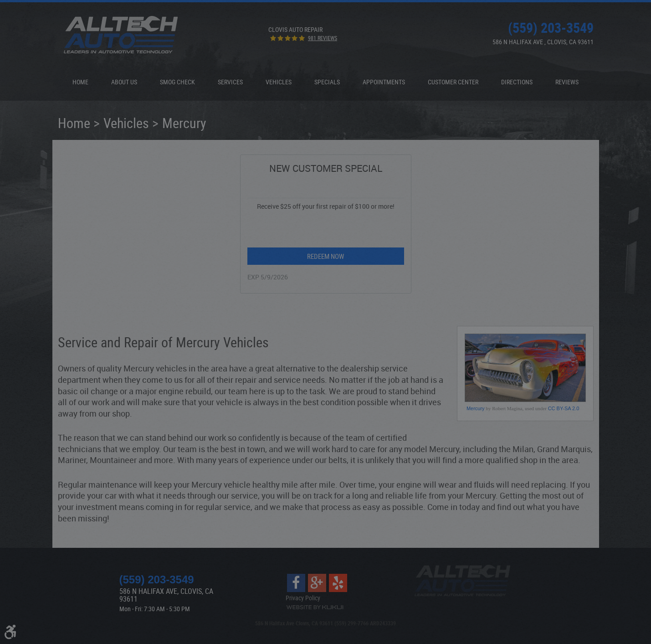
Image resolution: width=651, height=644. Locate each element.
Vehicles (279, 82)
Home (80, 82)
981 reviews (323, 38)
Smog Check (177, 82)
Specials (327, 82)
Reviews (567, 82)
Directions (517, 82)
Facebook (296, 583)
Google (317, 583)
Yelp (338, 583)
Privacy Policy (303, 598)
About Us (124, 82)
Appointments (384, 82)
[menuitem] (80, 82)
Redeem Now (325, 256)
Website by (315, 607)
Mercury (184, 123)
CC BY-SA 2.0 (564, 408)
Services (230, 82)
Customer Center (453, 82)
